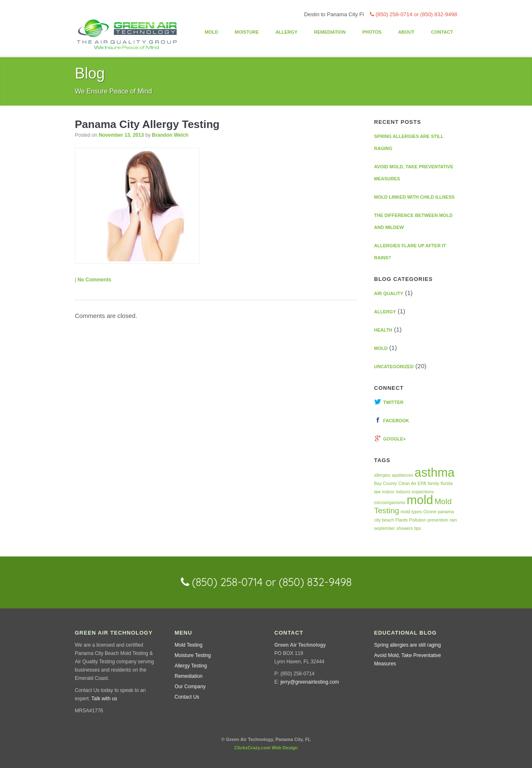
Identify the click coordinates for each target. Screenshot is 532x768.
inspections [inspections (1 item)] (423, 492)
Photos (372, 32)
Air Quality (389, 293)
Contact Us (187, 697)
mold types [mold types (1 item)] (411, 512)
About (406, 32)
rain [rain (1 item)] (453, 520)
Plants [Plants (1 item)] (401, 520)
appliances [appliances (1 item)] (403, 475)
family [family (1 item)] (433, 483)
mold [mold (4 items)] (420, 500)
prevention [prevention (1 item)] (438, 520)
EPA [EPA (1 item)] (422, 483)
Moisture (247, 32)
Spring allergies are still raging (408, 645)
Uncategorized (394, 367)
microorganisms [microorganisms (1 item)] (390, 502)
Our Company (190, 687)
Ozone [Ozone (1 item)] (430, 512)
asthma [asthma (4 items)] (434, 472)
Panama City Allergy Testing (147, 124)
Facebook (392, 421)
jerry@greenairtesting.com (310, 682)
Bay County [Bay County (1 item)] (385, 483)
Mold (211, 32)
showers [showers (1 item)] (405, 528)
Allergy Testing (191, 666)
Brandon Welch (170, 135)
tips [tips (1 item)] (418, 528)
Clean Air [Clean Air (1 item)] (407, 483)
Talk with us (104, 699)
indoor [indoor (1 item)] (388, 492)
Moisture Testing (193, 655)
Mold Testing (188, 645)
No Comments (94, 280)
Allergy (287, 32)
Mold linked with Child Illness (414, 197)
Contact (442, 32)
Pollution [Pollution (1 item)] (417, 520)
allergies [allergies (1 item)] (382, 475)
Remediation (330, 32)
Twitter (389, 402)
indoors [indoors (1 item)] (403, 492)
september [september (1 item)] (384, 528)
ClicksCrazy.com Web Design (266, 748)
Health (383, 330)
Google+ (390, 439)
